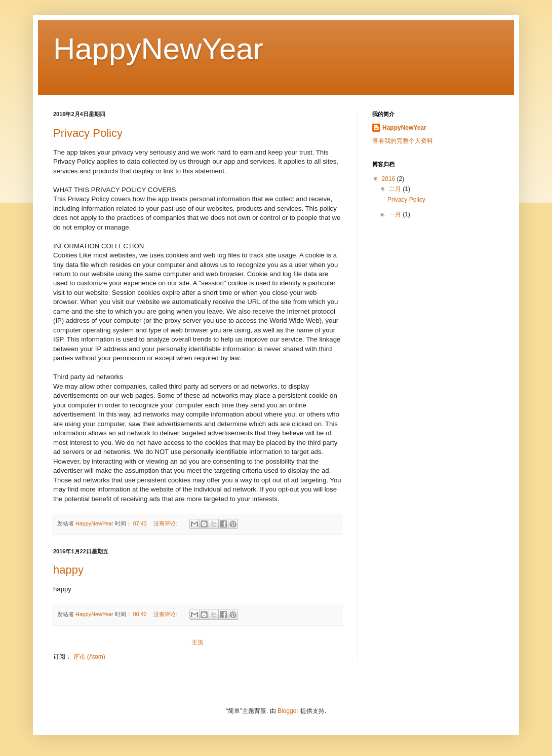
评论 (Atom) (89, 657)
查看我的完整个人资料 (403, 141)
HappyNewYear (404, 128)
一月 (396, 214)
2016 (389, 179)
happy (68, 570)
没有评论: (166, 523)
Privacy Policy (88, 133)
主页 (198, 642)
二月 (396, 189)
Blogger (288, 711)
